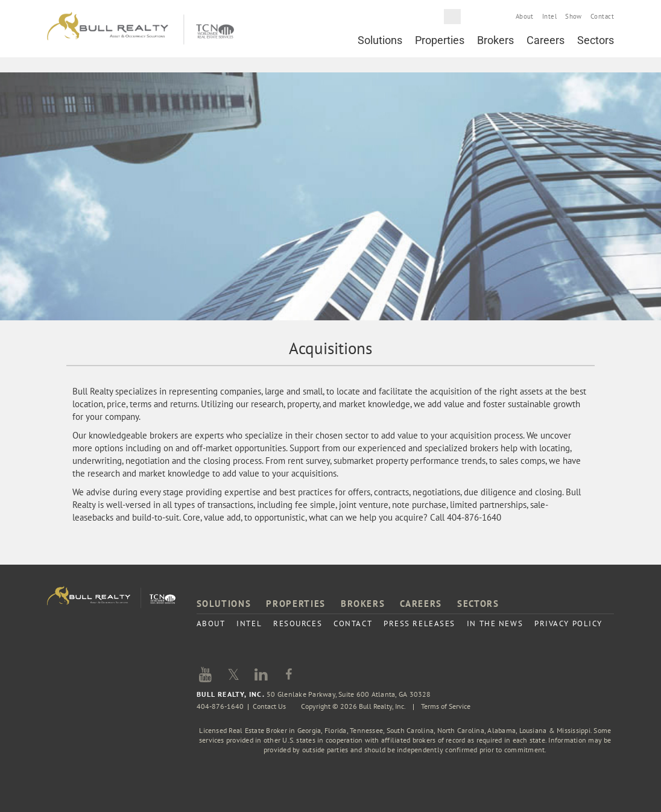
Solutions (380, 40)
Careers (546, 40)
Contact (602, 16)
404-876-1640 (220, 706)
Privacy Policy (568, 623)
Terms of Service (446, 706)
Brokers (495, 40)
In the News (495, 623)
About (525, 16)
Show (574, 16)
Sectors (596, 40)
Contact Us (269, 706)
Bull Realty (141, 29)
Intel (549, 16)
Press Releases (419, 623)
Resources (298, 623)
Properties (440, 40)
